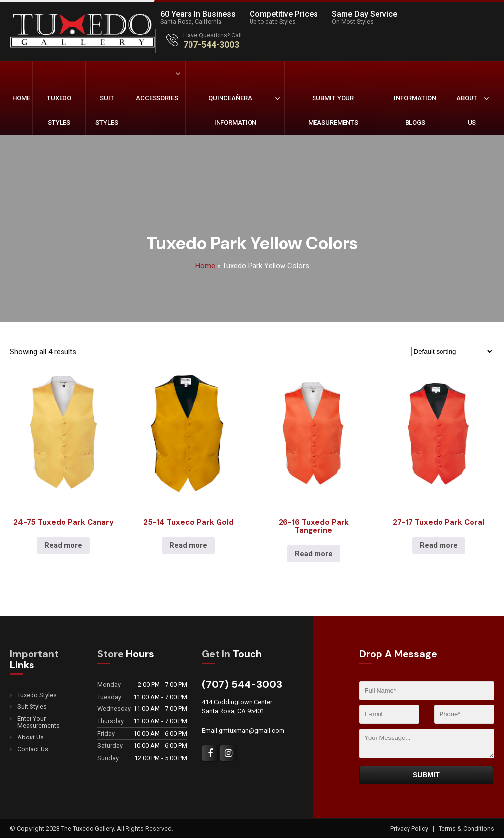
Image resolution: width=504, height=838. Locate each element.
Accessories (157, 98)
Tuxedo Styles (59, 110)
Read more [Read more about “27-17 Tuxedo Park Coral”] (439, 545)
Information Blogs (415, 110)
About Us (467, 110)
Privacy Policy (410, 828)
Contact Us (33, 749)
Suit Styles (107, 110)
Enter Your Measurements (38, 722)
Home (21, 98)
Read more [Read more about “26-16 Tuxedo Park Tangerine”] (314, 554)
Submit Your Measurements (333, 110)
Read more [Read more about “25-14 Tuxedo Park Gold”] (188, 545)
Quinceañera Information (232, 110)
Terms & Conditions (466, 828)
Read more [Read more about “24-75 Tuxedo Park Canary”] (63, 545)
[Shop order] (453, 352)
